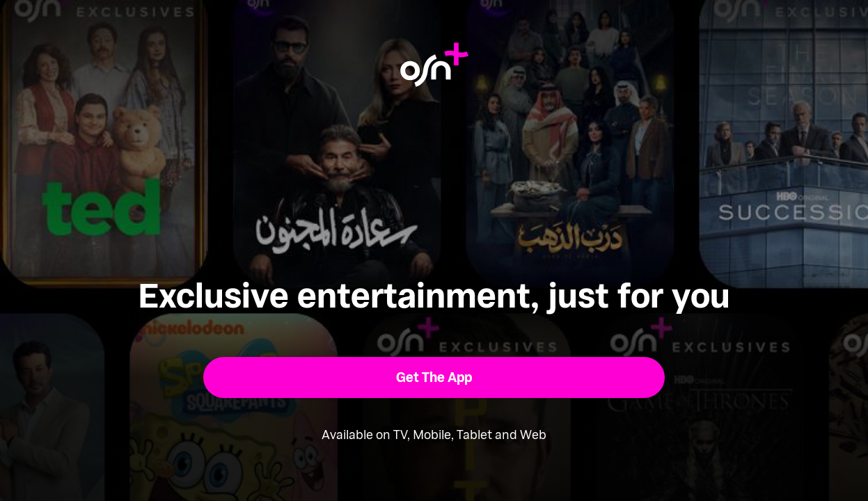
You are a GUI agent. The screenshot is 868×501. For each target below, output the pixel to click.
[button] (434, 377)
